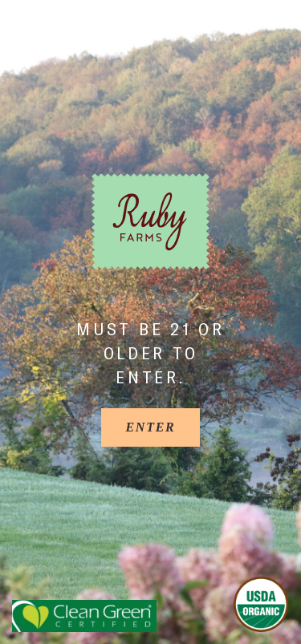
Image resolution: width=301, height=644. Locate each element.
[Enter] (150, 427)
